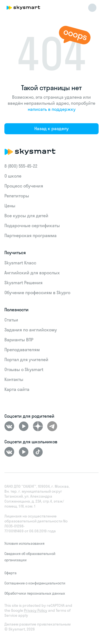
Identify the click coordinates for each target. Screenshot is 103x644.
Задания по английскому (31, 330)
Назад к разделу (51, 128)
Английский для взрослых (32, 273)
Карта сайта (17, 389)
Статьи (11, 320)
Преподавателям (22, 350)
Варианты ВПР (19, 340)
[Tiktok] (38, 452)
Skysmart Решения (23, 283)
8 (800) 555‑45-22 (21, 166)
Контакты (14, 379)
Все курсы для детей (26, 216)
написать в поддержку (52, 109)
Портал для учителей (26, 359)
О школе (13, 176)
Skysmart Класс (20, 263)
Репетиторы (17, 196)
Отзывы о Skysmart (24, 369)
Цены (10, 206)
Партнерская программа (30, 235)
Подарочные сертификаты (32, 226)
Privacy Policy (36, 610)
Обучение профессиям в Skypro (37, 293)
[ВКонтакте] (9, 426)
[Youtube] (24, 426)
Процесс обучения (24, 186)
